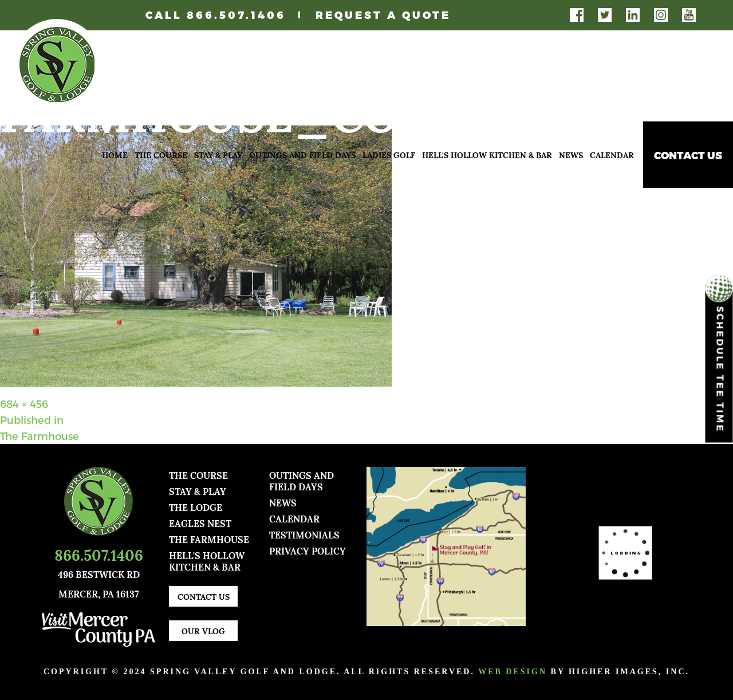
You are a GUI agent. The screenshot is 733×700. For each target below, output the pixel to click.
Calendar (612, 154)
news (283, 502)
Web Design (513, 672)
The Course (161, 154)
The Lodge (196, 507)
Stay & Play (218, 154)
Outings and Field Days (302, 154)
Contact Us (688, 155)
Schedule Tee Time (719, 359)
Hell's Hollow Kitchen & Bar (487, 154)
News (571, 154)
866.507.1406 (236, 15)
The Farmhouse (209, 539)
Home (115, 154)
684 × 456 (24, 404)
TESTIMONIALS (304, 534)
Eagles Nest (200, 523)
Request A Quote (383, 15)
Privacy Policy (308, 550)
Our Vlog (203, 630)
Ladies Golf (389, 154)
